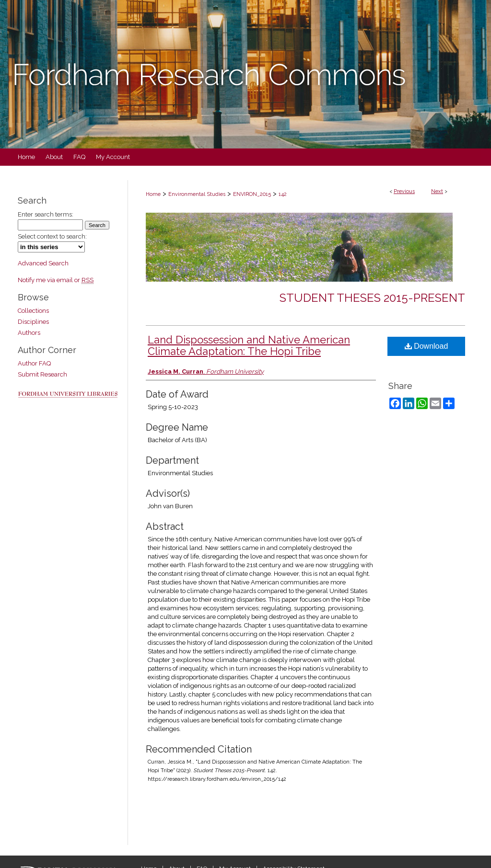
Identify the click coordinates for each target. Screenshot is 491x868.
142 (283, 194)
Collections (33, 311)
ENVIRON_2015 (252, 194)
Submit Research (42, 374)
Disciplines (33, 322)
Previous (404, 191)
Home (153, 194)
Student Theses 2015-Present (372, 298)
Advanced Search (43, 263)
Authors (29, 333)
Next (437, 191)
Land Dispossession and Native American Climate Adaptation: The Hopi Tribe (249, 345)
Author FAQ (34, 363)
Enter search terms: (46, 214)
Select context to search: (52, 236)
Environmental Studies (197, 194)
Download (427, 346)
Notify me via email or (56, 280)
